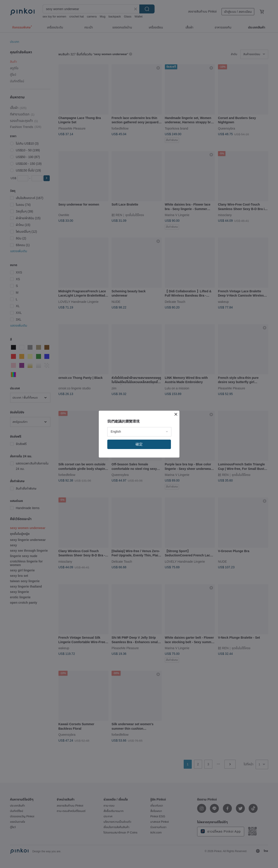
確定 (139, 444)
